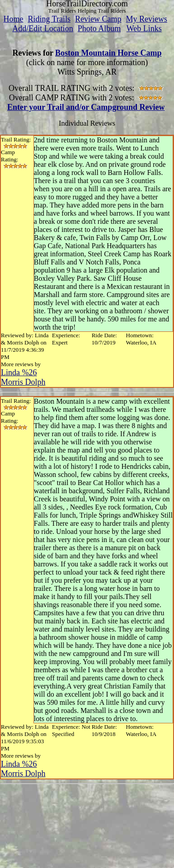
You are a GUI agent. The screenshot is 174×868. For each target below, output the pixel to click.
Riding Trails (49, 19)
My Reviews (147, 19)
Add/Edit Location (42, 28)
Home (13, 19)
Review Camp (98, 19)
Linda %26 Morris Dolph (23, 377)
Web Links (144, 28)
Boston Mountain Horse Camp (108, 53)
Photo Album (99, 28)
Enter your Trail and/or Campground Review (86, 107)
